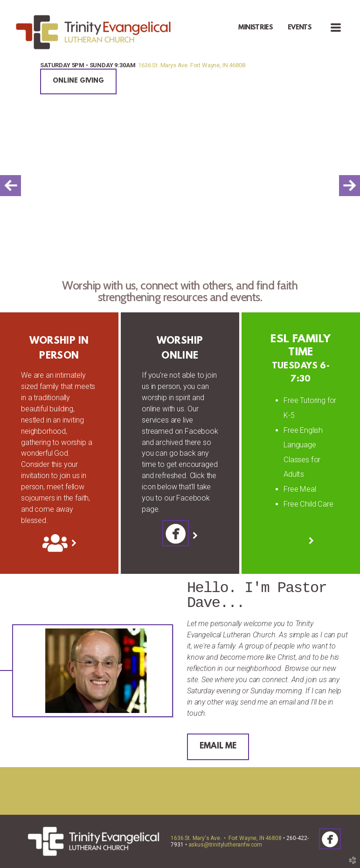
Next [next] (350, 186)
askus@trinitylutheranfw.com (225, 845)
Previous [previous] (10, 186)
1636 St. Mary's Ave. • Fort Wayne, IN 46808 (226, 838)
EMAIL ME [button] (218, 747)
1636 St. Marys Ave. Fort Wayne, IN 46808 (191, 65)
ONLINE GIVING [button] (78, 81)
